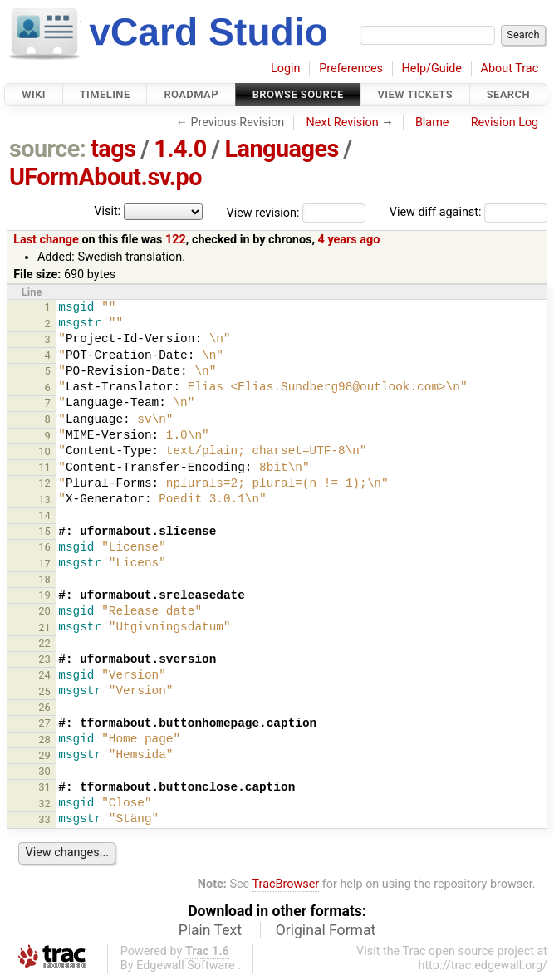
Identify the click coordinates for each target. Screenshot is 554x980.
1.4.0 (180, 149)
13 (44, 500)
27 (44, 723)
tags (113, 149)
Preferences (351, 69)
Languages (281, 149)
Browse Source (298, 94)
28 (44, 740)
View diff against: (468, 212)
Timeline (105, 94)
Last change (46, 240)
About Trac (510, 69)
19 (44, 595)
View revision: (263, 212)
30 (44, 771)
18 (44, 579)
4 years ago (349, 240)
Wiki (34, 94)
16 (44, 547)
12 (44, 483)
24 (44, 675)
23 (44, 659)
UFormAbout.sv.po (105, 177)
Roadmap (191, 94)
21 (44, 627)
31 (44, 787)
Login (286, 69)
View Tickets (415, 94)
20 (44, 611)
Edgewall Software (186, 965)
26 (44, 707)
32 (44, 804)
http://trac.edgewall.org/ (483, 965)
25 (44, 691)
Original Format (326, 930)
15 (44, 531)
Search (508, 94)
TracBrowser (286, 884)
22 (44, 643)
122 (176, 240)
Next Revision (342, 122)
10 (44, 451)
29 (44, 755)
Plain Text (210, 930)
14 (44, 515)
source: (48, 149)
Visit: (107, 211)
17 (44, 563)
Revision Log (505, 122)
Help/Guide (432, 69)
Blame (432, 122)
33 (44, 819)
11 (44, 467)
